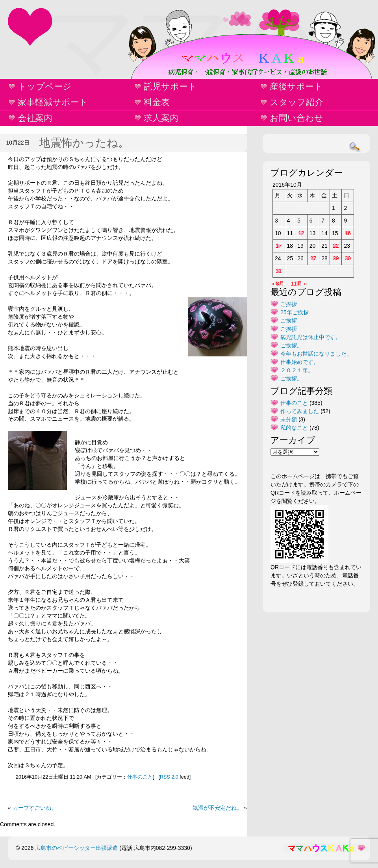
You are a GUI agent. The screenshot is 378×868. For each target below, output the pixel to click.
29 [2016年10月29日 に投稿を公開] (336, 258)
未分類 (289, 419)
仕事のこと (140, 777)
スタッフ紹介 (296, 102)
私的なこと (294, 428)
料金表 (157, 102)
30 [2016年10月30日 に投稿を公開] (348, 258)
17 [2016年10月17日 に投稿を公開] (279, 246)
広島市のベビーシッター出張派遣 (76, 848)
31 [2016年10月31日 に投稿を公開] (279, 271)
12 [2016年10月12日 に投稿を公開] (301, 233)
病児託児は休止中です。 (311, 337)
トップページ (45, 86)
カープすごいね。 (35, 808)
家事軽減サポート (53, 102)
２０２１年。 (297, 370)
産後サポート (296, 86)
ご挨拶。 (291, 345)
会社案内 (35, 118)
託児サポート (170, 86)
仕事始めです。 (300, 362)
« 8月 (278, 284)
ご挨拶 (289, 304)
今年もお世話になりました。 (316, 354)
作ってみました (300, 411)
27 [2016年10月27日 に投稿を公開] (313, 258)
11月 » (299, 284)
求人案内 (161, 118)
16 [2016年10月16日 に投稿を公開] (348, 233)
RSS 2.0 (169, 777)
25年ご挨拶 (295, 312)
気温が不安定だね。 (217, 808)
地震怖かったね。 (84, 143)
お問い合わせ (296, 118)
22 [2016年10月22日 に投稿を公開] (336, 246)
